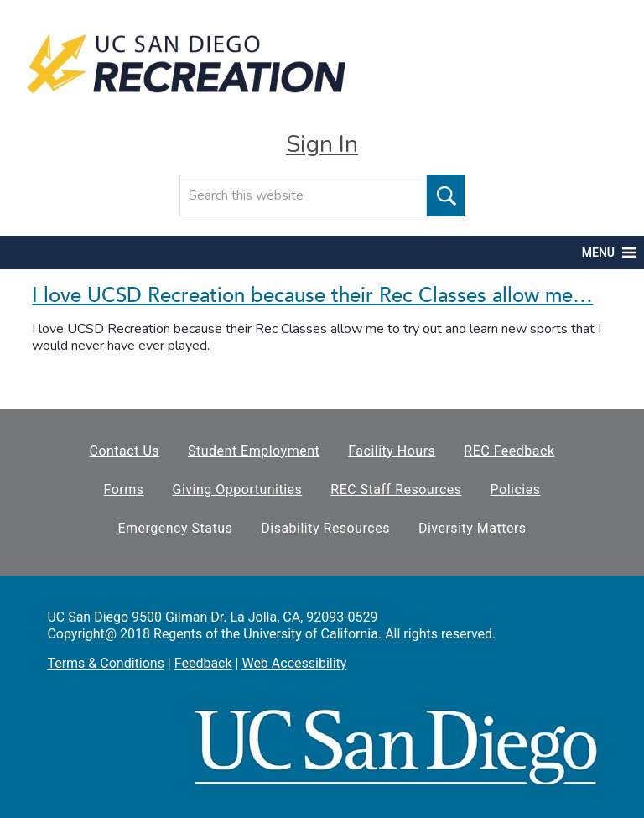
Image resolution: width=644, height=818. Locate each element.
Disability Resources (325, 528)
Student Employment (254, 451)
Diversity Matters (473, 528)
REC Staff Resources (396, 490)
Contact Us (124, 451)
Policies (516, 490)
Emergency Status (175, 528)
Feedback (203, 663)
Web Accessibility (294, 663)
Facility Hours (392, 451)
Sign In (322, 144)
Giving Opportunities (238, 490)
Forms (124, 490)
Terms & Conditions (106, 663)
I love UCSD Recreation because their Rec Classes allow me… (312, 296)
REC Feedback (509, 451)
